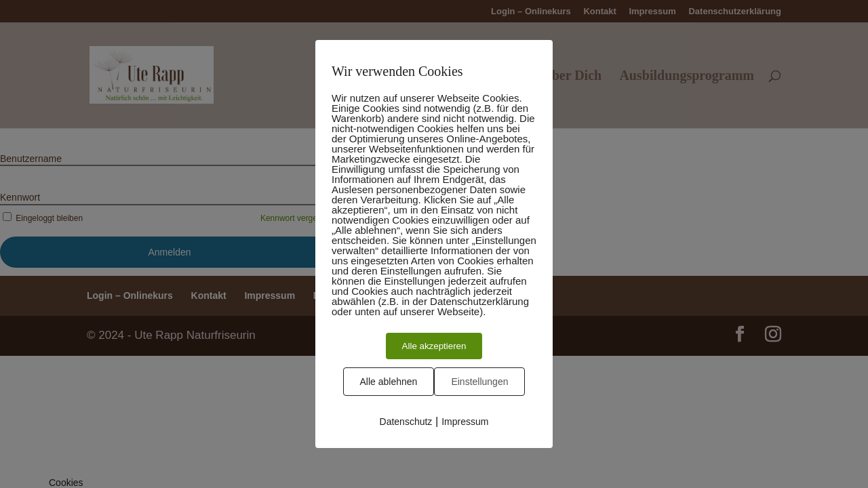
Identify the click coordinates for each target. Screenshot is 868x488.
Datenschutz (406, 422)
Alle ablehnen (389, 382)
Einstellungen (479, 382)
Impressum (465, 422)
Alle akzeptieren (434, 346)
